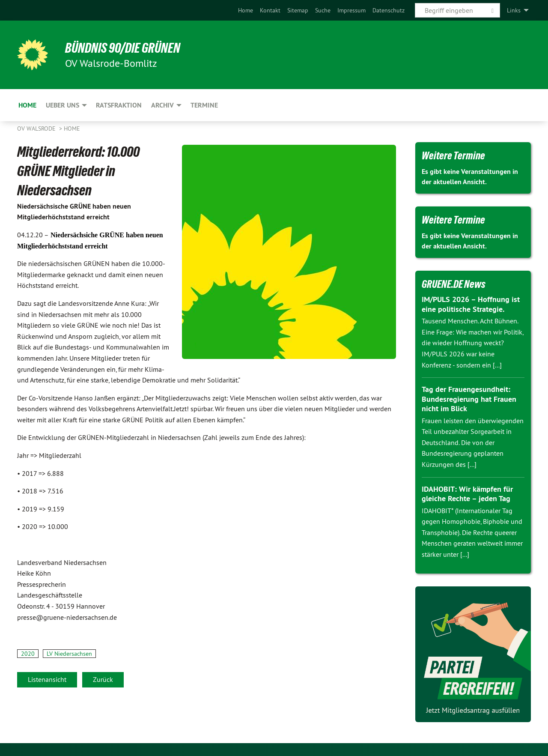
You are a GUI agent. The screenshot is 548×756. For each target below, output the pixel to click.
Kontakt (270, 10)
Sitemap (298, 10)
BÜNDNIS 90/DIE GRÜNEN (123, 48)
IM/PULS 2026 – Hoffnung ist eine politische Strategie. (471, 304)
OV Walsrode (37, 128)
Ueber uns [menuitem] (63, 105)
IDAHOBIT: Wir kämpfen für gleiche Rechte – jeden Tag (467, 494)
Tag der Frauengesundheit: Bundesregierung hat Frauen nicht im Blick (469, 399)
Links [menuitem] (514, 10)
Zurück (103, 679)
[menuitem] (246, 10)
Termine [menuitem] (204, 105)
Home (246, 10)
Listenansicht (47, 679)
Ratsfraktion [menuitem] (119, 105)
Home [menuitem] (27, 105)
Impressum (351, 10)
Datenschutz (389, 10)
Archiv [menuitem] (162, 105)
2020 (28, 654)
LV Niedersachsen (69, 654)
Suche (323, 10)
